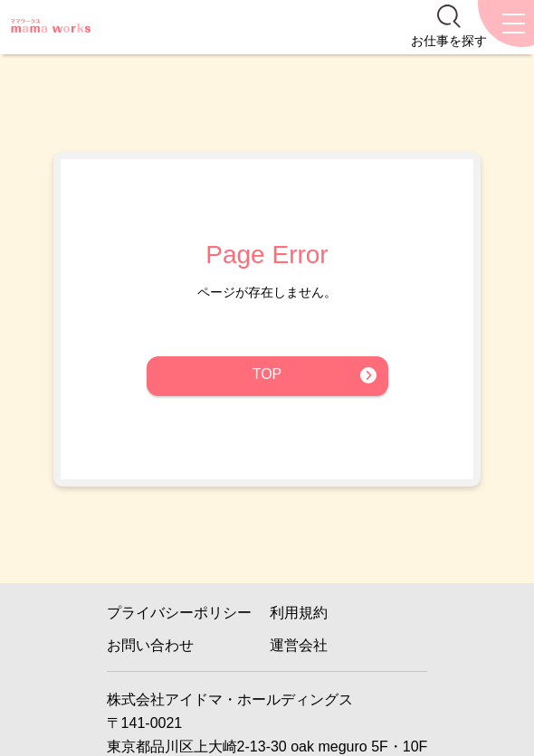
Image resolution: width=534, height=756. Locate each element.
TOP (267, 374)
